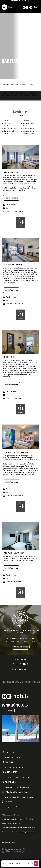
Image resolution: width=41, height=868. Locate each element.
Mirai (15, 843)
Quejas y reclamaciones (28, 832)
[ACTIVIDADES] (3, 782)
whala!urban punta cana (18, 85)
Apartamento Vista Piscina (15, 453)
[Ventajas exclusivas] (35, 3)
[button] (36, 864)
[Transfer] (3, 762)
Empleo (8, 802)
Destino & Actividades (18, 96)
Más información (11, 198)
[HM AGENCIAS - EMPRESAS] (3, 792)
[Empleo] (3, 802)
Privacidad (30, 819)
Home (7, 85)
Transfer (9, 763)
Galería (34, 96)
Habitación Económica (13, 553)
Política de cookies (29, 828)
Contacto (5, 98)
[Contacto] (3, 752)
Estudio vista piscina (13, 265)
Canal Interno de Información (12, 828)
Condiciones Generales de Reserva (13, 819)
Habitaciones (6, 96)
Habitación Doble (11, 173)
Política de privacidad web (11, 815)
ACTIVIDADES (10, 782)
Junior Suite (8, 357)
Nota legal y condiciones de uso (13, 824)
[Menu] (4, 3)
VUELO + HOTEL (11, 772)
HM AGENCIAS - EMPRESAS (16, 792)
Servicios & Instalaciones (27, 94)
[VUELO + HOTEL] (3, 772)
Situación (29, 96)
